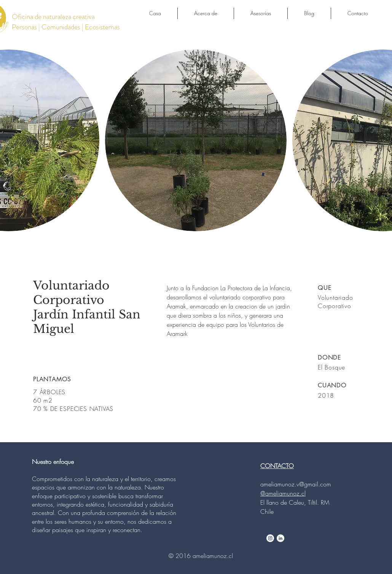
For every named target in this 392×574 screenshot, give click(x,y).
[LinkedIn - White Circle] (280, 538)
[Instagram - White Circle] (270, 538)
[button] (196, 140)
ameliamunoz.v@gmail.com (296, 484)
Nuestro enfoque (53, 462)
